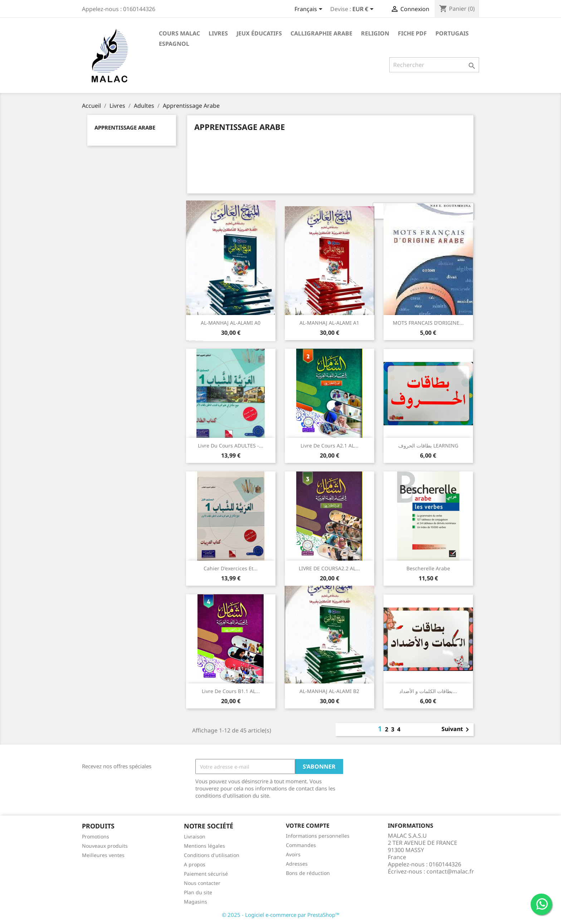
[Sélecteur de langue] (310, 10)
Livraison (195, 836)
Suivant (457, 730)
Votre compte (308, 826)
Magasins (196, 902)
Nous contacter (202, 883)
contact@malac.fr (450, 871)
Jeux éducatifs (259, 33)
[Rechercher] (434, 65)
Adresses (297, 864)
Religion (375, 33)
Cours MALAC (179, 33)
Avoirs (293, 854)
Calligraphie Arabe (321, 33)
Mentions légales (204, 846)
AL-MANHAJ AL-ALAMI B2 (329, 691)
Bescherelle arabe (428, 568)
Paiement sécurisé (206, 874)
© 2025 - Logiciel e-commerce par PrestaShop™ (281, 915)
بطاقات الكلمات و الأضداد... (428, 691)
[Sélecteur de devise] (364, 10)
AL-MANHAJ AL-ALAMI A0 (231, 323)
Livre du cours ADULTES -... (231, 446)
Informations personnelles (318, 836)
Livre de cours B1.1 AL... (231, 691)
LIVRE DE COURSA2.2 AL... (329, 568)
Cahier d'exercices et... (231, 568)
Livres (218, 33)
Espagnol (174, 44)
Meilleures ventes (103, 855)
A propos (195, 864)
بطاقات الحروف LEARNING (428, 446)
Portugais (452, 33)
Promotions (96, 836)
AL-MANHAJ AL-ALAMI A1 (329, 323)
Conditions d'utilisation (212, 855)
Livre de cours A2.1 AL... (330, 446)
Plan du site (198, 892)
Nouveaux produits (105, 846)
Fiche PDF (412, 33)
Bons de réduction (308, 873)
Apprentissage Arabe (125, 127)
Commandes (301, 845)
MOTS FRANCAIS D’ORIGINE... (428, 323)
